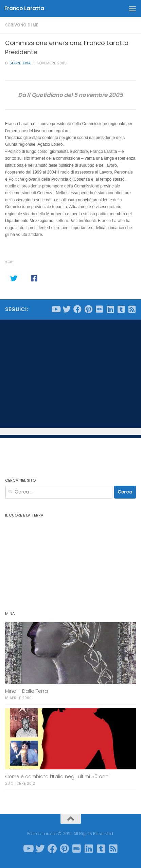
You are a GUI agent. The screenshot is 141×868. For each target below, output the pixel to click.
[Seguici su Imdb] (99, 309)
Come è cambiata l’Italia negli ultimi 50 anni (57, 777)
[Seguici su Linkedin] (110, 309)
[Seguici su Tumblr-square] (121, 309)
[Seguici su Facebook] (77, 309)
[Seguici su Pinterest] (88, 309)
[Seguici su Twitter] (67, 309)
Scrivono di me (22, 25)
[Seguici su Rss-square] (132, 309)
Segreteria (20, 63)
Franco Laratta (24, 8)
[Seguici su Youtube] (56, 309)
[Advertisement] (70, 374)
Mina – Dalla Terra (27, 691)
